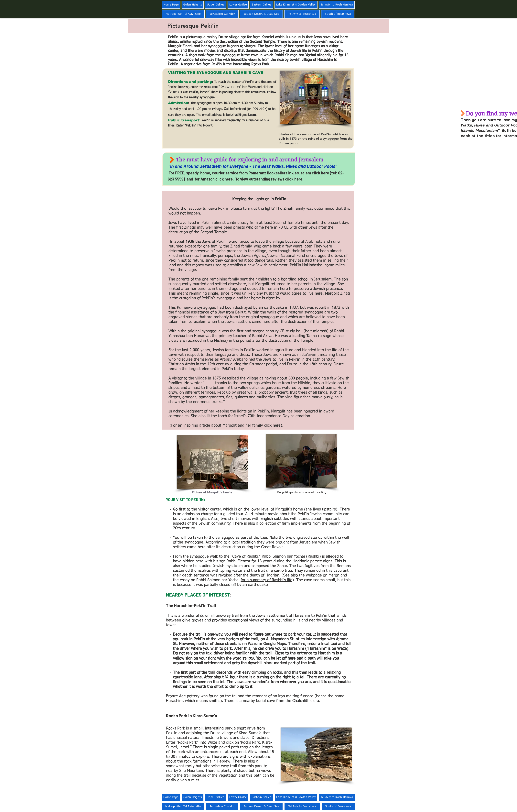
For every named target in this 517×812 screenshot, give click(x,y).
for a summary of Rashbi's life (267, 580)
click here (320, 173)
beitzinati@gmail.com (241, 115)
